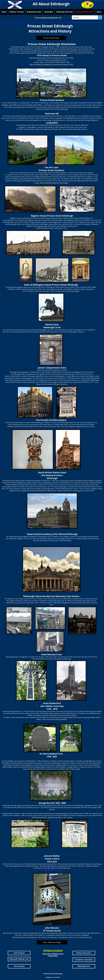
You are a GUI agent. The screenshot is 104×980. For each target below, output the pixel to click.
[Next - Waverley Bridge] (52, 942)
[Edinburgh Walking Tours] (19, 959)
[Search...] (83, 17)
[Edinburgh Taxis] (84, 966)
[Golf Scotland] (19, 953)
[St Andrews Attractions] (84, 960)
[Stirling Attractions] (84, 953)
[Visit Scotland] (19, 966)
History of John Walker (52, 870)
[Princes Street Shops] (51, 38)
